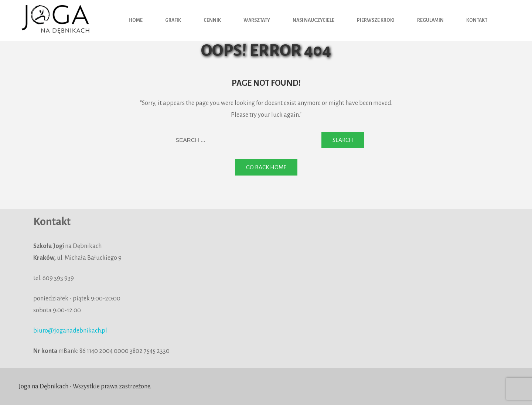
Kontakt (477, 20)
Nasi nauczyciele (313, 20)
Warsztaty (257, 20)
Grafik (173, 20)
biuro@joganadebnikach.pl (70, 331)
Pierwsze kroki (376, 20)
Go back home (266, 167)
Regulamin (430, 20)
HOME (136, 20)
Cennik (212, 20)
